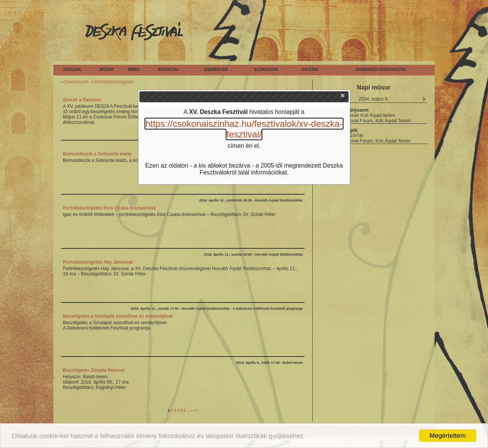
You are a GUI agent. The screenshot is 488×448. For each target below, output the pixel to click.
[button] (343, 97)
